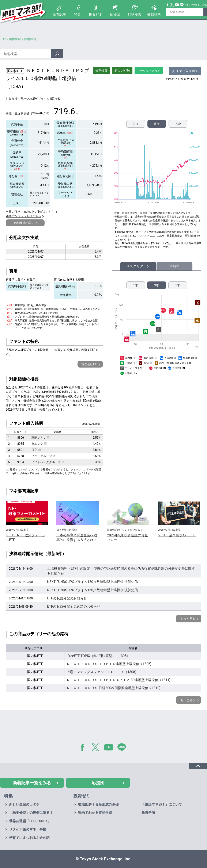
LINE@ (123, 748)
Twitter (172, 5)
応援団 (115, 14)
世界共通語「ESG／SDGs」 (30, 821)
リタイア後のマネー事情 (28, 829)
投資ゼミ (95, 14)
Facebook (168, 5)
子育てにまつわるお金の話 (29, 838)
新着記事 (59, 14)
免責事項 (148, 812)
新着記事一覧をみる (32, 783)
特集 (78, 14)
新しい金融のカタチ (24, 804)
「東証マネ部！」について (162, 804)
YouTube (177, 5)
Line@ (182, 5)
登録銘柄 (154, 14)
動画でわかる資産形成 (95, 813)
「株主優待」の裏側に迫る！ (31, 813)
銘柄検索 (135, 14)
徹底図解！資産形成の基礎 (98, 804)
